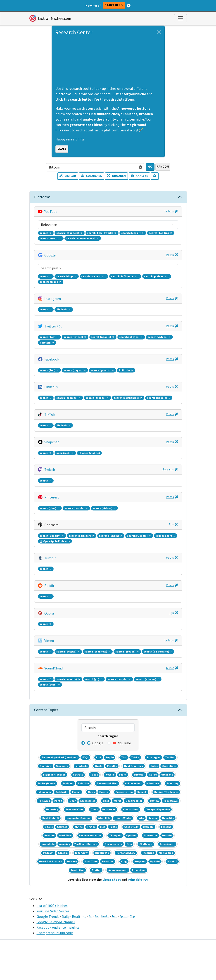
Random (163, 166)
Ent (97, 916)
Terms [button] (98, 975)
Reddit (49, 586)
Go (150, 166)
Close (62, 149)
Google (50, 255)
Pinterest (52, 497)
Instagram (53, 299)
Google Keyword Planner (56, 922)
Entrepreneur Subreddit (55, 933)
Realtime (79, 916)
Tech (115, 916)
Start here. (114, 5)
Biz (91, 916)
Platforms (42, 197)
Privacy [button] (117, 975)
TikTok (50, 414)
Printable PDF (138, 880)
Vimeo (49, 641)
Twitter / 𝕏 (53, 326)
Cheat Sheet (112, 880)
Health (105, 916)
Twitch (50, 470)
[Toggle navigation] (180, 18)
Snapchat (52, 442)
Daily (66, 916)
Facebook (52, 359)
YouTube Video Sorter (53, 911)
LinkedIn (51, 387)
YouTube (51, 211)
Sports (124, 916)
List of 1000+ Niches (52, 906)
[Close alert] (159, 32)
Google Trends (48, 916)
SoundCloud (53, 668)
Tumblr (50, 558)
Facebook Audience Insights (58, 927)
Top (132, 916)
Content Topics (46, 710)
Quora (49, 613)
